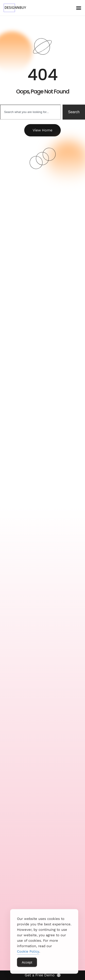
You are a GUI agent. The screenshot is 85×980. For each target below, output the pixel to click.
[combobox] (30, 112)
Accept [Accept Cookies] (27, 965)
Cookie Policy (28, 954)
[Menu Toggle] (79, 8)
